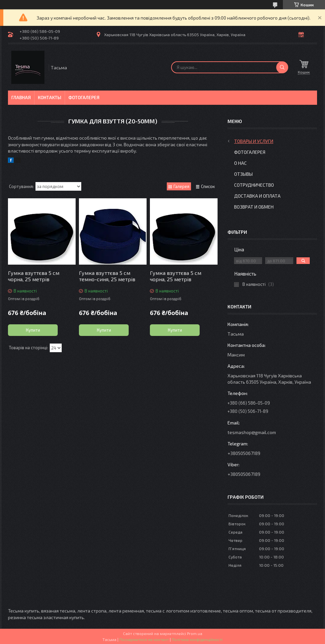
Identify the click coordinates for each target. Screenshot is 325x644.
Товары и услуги (254, 141)
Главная (21, 97)
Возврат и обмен (254, 207)
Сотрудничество (254, 185)
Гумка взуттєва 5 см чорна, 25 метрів (34, 276)
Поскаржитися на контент (144, 639)
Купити (33, 330)
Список (208, 186)
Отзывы (243, 174)
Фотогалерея (84, 97)
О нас (240, 163)
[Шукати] (282, 67)
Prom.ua (195, 633)
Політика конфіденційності (197, 639)
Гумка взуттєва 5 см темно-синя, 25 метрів (107, 276)
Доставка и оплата (257, 196)
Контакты (50, 97)
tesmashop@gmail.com (252, 432)
